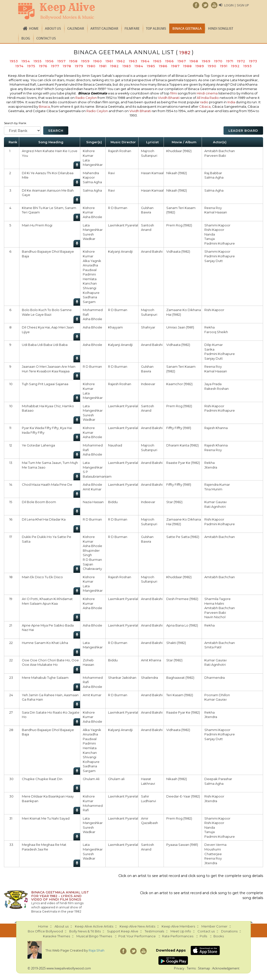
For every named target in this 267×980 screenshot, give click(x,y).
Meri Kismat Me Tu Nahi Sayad (46, 818)
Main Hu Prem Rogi (37, 225)
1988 (188, 66)
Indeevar (148, 384)
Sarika (209, 349)
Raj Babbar (213, 173)
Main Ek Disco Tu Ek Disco (42, 577)
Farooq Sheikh (216, 332)
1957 (62, 61)
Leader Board (243, 131)
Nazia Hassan (93, 502)
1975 (31, 66)
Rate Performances (178, 936)
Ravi (111, 173)
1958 (73, 61)
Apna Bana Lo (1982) (182, 625)
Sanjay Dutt (214, 261)
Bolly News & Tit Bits (85, 931)
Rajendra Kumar (217, 484)
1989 (200, 66)
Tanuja (210, 239)
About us (53, 28)
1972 (241, 61)
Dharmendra (215, 678)
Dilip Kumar (214, 345)
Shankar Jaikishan (122, 678)
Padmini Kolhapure (220, 243)
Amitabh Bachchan (220, 151)
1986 (163, 66)
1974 (20, 66)
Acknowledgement (226, 968)
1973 (253, 61)
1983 (127, 66)
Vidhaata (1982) (178, 251)
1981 (103, 66)
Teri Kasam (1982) (180, 695)
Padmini (89, 274)
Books (219, 936)
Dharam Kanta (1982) (183, 445)
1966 (170, 61)
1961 (109, 61)
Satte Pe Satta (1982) (183, 537)
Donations (229, 931)
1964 (145, 61)
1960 (98, 61)
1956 (50, 61)
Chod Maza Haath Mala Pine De (47, 484)
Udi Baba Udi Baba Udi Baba (45, 345)
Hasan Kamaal (152, 173)
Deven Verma (215, 845)
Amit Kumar (92, 489)
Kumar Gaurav (216, 502)
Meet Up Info (181, 931)
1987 (175, 66)
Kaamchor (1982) (179, 384)
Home (34, 28)
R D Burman (118, 208)
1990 (212, 66)
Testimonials (154, 931)
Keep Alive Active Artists (94, 926)
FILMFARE (132, 28)
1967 (182, 61)
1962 (121, 61)
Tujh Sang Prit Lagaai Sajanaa (45, 384)
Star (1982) (174, 502)
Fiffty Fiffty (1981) (179, 428)
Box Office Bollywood (45, 931)
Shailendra (149, 678)
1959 (85, 61)
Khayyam (115, 327)
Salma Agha (92, 182)
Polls (203, 936)
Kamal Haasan (216, 212)
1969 (206, 61)
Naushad (115, 445)
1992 (235, 66)
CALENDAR (76, 28)
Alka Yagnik (92, 261)
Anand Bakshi (152, 251)
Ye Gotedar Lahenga (38, 445)
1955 (38, 61)
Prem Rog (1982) (179, 225)
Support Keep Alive (123, 931)
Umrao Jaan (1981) (180, 327)
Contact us (46, 38)
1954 (26, 61)
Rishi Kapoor (214, 230)
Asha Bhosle (92, 217)
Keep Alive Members (178, 926)
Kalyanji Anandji (120, 251)
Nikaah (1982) (177, 173)
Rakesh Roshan (217, 389)
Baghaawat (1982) (180, 678)
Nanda (210, 234)
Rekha (210, 327)
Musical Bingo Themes (94, 936)
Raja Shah (97, 950)
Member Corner (214, 926)
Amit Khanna (151, 660)
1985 (151, 66)
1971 (230, 61)
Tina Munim (213, 489)
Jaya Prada (213, 384)
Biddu (113, 502)
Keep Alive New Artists (137, 926)
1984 (139, 66)
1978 (67, 66)
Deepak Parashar (218, 779)
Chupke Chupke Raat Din (42, 779)
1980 (91, 66)
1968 (194, 61)
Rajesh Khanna (216, 428)
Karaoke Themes (56, 936)
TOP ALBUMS (156, 28)
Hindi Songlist (221, 28)
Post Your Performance (137, 936)
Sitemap (204, 968)
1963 (133, 61)
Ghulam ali (116, 779)
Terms (191, 968)
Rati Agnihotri (215, 507)
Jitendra (211, 467)
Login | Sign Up (237, 5)
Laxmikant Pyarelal (123, 225)
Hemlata (90, 279)
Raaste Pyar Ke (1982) (183, 463)
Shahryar (148, 327)
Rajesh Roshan (120, 151)
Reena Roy (213, 208)
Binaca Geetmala (187, 28)
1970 (218, 61)
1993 (248, 66)
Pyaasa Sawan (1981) (182, 845)
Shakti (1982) (176, 643)
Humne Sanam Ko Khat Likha (45, 643)
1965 (157, 61)
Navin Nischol (215, 617)
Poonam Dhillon (217, 695)
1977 (55, 66)
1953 (14, 61)
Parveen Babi (215, 156)
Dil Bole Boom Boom (39, 502)
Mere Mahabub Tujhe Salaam (45, 678)
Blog (26, 38)
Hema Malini (214, 603)
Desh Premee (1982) (182, 599)
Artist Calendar (104, 28)
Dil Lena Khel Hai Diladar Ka (44, 519)
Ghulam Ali (91, 779)
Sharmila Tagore (218, 599)
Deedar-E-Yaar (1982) (183, 796)
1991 (224, 66)
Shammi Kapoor (217, 225)
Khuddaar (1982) (179, 151)
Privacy (179, 968)
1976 (43, 66)
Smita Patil (213, 647)
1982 (115, 66)
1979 (79, 66)
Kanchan (90, 283)
